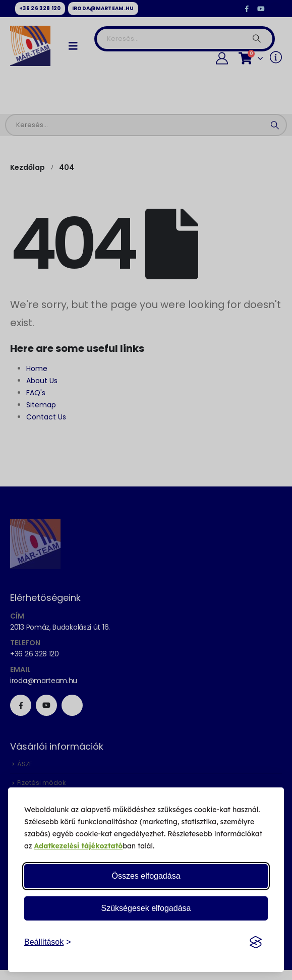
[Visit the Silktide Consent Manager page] (256, 942)
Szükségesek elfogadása (146, 908)
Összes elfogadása (146, 876)
